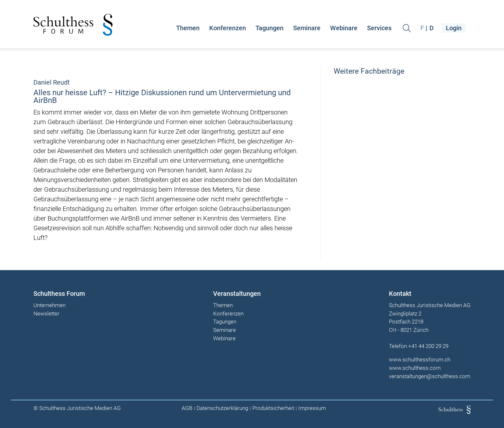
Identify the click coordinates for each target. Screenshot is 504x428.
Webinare (344, 28)
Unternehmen (50, 305)
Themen (188, 28)
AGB (187, 408)
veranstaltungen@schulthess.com (430, 376)
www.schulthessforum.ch (420, 360)
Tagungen (270, 28)
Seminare (307, 28)
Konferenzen (228, 28)
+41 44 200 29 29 (428, 346)
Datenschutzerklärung (222, 408)
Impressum (312, 408)
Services (379, 28)
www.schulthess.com (415, 368)
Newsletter (46, 314)
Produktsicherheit (273, 408)
